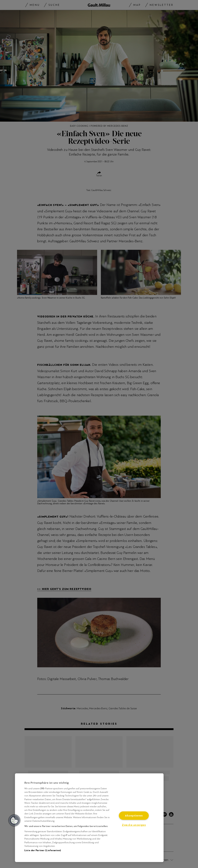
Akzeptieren (134, 816)
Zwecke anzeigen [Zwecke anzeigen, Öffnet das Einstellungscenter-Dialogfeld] (134, 825)
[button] (14, 820)
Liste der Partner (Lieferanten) (43, 850)
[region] (89, 818)
